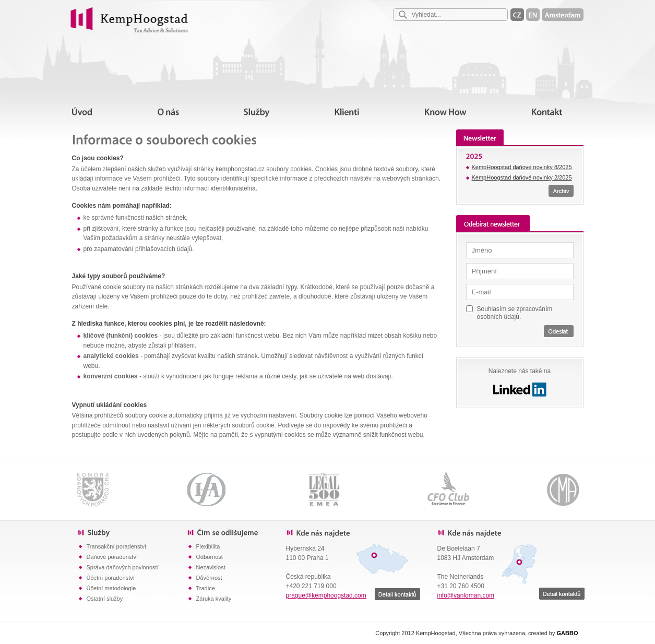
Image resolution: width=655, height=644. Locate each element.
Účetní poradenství (111, 578)
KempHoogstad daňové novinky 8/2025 (522, 167)
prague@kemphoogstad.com (326, 595)
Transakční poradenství (117, 546)
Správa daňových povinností (123, 567)
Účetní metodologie (111, 588)
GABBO (568, 633)
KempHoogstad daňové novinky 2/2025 (522, 177)
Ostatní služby (105, 599)
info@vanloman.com (466, 595)
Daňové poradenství (112, 557)
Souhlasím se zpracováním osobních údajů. (515, 313)
